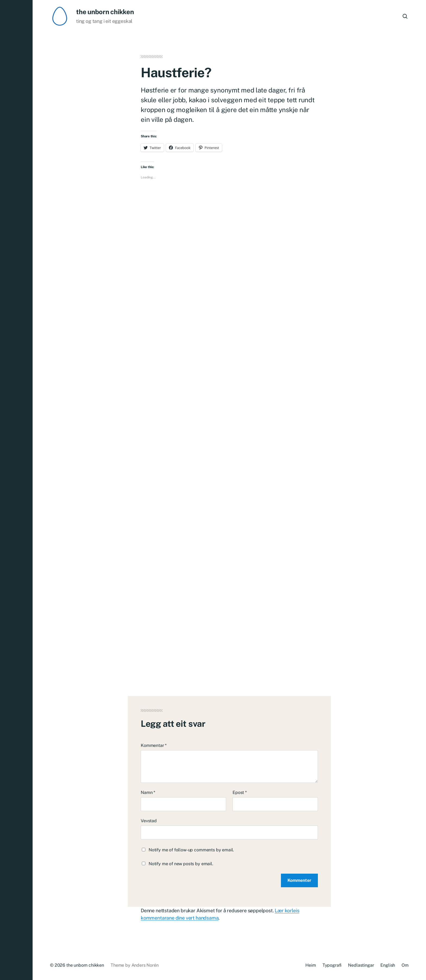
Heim (311, 965)
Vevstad (149, 821)
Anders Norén (145, 965)
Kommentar (154, 745)
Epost (240, 792)
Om (405, 965)
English (388, 965)
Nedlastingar (361, 965)
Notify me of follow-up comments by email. (191, 850)
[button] (16, 490)
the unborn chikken (105, 12)
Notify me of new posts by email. (181, 864)
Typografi (332, 965)
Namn (148, 792)
